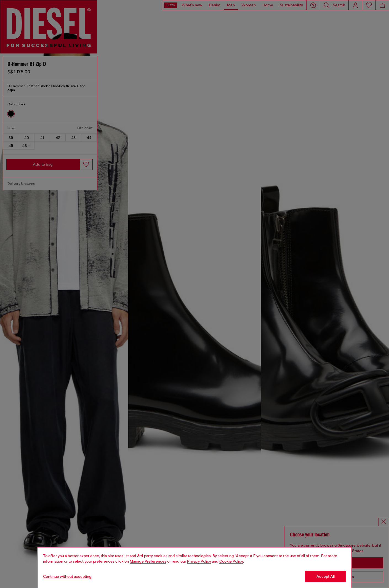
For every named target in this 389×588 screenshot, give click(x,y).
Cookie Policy (231, 561)
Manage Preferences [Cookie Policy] (148, 561)
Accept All (326, 576)
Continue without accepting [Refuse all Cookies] (67, 576)
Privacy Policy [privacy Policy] (199, 561)
